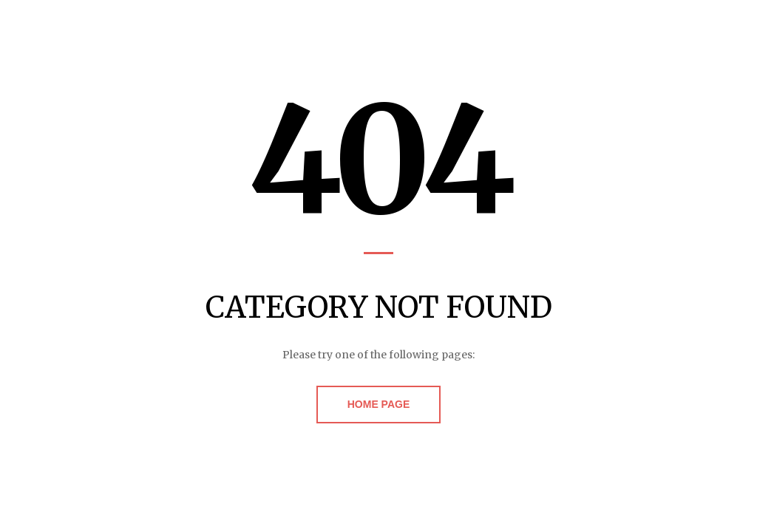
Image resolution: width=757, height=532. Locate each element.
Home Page (379, 404)
